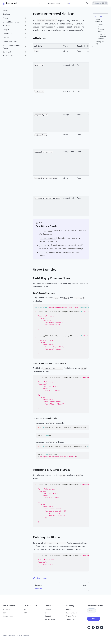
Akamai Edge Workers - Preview (11, 47)
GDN (4, 613)
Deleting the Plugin (99, 43)
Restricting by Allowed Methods (102, 36)
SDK (25, 613)
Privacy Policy (71, 616)
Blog (47, 613)
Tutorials (48, 610)
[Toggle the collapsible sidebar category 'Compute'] (26, 30)
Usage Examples (98, 20)
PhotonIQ (6, 610)
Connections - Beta (10, 41)
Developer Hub (8, 56)
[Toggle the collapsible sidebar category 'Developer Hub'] (26, 56)
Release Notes (8, 616)
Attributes (98, 16)
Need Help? (7, 52)
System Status (50, 619)
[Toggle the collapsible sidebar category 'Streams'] (26, 38)
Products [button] (41, 3)
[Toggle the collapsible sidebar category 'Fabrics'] (26, 18)
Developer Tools (54, 3)
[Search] (100, 3)
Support (66, 3)
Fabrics (5, 18)
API (25, 610)
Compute (6, 30)
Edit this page (40, 578)
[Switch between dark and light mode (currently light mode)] (87, 3)
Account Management (11, 22)
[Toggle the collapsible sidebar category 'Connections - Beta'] (26, 42)
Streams (6, 38)
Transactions (7, 34)
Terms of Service (72, 613)
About (68, 610)
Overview (6, 10)
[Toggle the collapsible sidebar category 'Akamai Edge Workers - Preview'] (26, 47)
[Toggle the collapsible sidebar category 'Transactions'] (26, 34)
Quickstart (7, 14)
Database (6, 26)
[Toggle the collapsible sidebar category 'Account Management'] (26, 22)
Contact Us (70, 619)
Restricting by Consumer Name (101, 28)
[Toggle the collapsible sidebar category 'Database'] (26, 26)
